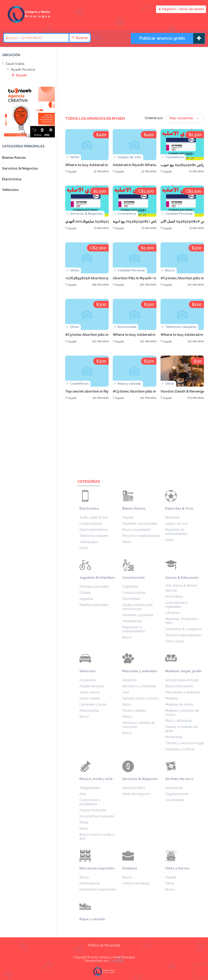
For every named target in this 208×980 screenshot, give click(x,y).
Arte (83, 794)
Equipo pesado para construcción (137, 607)
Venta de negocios (136, 794)
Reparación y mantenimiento (134, 629)
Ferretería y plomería (138, 615)
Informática (174, 597)
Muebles (172, 698)
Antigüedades (90, 788)
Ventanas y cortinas (180, 749)
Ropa (83, 828)
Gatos (127, 704)
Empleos (130, 868)
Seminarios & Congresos (183, 629)
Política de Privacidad (104, 945)
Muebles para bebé (94, 605)
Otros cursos (175, 641)
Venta (127, 542)
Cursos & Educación (182, 578)
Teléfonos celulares (94, 536)
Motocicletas (89, 711)
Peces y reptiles (134, 711)
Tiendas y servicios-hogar (184, 743)
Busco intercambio (179, 686)
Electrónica (89, 508)
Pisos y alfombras (179, 721)
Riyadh (20, 75)
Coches (85, 593)
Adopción (130, 680)
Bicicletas (172, 517)
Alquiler (128, 517)
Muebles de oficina (179, 704)
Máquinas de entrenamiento (176, 532)
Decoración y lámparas (183, 692)
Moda (84, 822)
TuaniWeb (116, 961)
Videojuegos (89, 542)
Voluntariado (175, 800)
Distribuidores (90, 883)
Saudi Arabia (13, 64)
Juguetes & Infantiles (97, 578)
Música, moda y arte (96, 779)
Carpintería (130, 587)
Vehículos (88, 671)
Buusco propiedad (136, 530)
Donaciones (174, 788)
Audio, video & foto (94, 517)
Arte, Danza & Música (181, 586)
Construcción (133, 578)
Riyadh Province (21, 70)
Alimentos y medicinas (139, 686)
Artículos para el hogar (182, 680)
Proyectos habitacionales (141, 536)
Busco (127, 637)
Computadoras (91, 524)
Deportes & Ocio (179, 508)
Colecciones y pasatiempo (90, 802)
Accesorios (88, 680)
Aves (126, 692)
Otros (84, 548)
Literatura (172, 613)
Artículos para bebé (94, 587)
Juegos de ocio (177, 524)
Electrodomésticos (94, 530)
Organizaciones (177, 794)
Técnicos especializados (183, 635)
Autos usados (90, 698)
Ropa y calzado (92, 919)
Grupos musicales (93, 810)
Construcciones (134, 593)
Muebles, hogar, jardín (183, 671)
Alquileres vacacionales (140, 524)
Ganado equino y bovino (141, 698)
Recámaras (174, 737)
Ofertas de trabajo (136, 883)
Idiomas (171, 590)
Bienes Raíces (134, 508)
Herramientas (132, 621)
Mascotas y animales (140, 671)
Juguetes (86, 599)
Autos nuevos (90, 692)
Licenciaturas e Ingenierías (176, 605)
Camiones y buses (93, 704)
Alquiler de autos (92, 686)
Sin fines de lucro (179, 779)
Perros (127, 717)
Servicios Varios (134, 788)
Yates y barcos (177, 868)
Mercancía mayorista (97, 868)
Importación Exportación (98, 889)
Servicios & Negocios (140, 779)
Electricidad (131, 599)
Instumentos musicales (97, 816)
